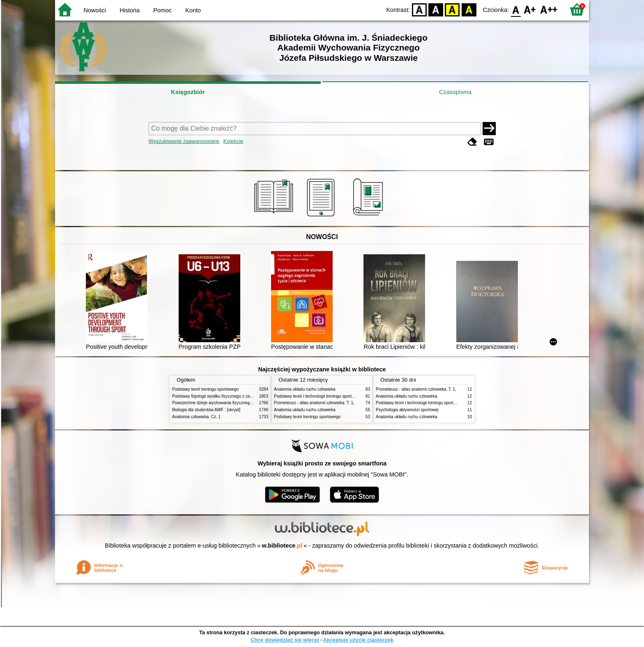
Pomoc (162, 10)
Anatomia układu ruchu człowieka (305, 389)
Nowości (95, 10)
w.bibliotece (282, 546)
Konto (193, 10)
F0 (516, 9)
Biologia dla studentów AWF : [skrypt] (206, 410)
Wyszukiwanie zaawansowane (184, 141)
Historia (130, 10)
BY (469, 9)
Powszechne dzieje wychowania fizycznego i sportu (219, 403)
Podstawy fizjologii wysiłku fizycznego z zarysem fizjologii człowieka (234, 396)
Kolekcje (233, 141)
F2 (549, 9)
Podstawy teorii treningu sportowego (205, 389)
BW (436, 9)
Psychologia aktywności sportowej (407, 410)
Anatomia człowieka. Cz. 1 (196, 417)
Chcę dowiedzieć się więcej (285, 640)
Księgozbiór (188, 92)
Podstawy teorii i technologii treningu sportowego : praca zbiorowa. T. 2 (339, 396)
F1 (530, 9)
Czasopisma (455, 92)
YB (452, 9)
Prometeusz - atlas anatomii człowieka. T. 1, (314, 403)
